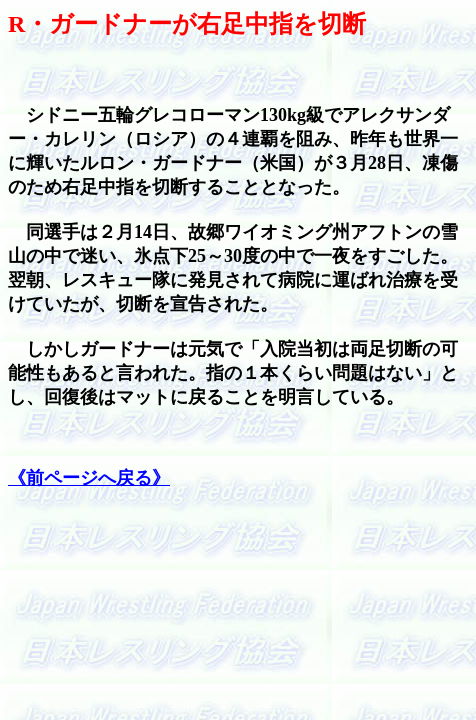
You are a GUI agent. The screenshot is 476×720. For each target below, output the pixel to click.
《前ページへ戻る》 (89, 478)
